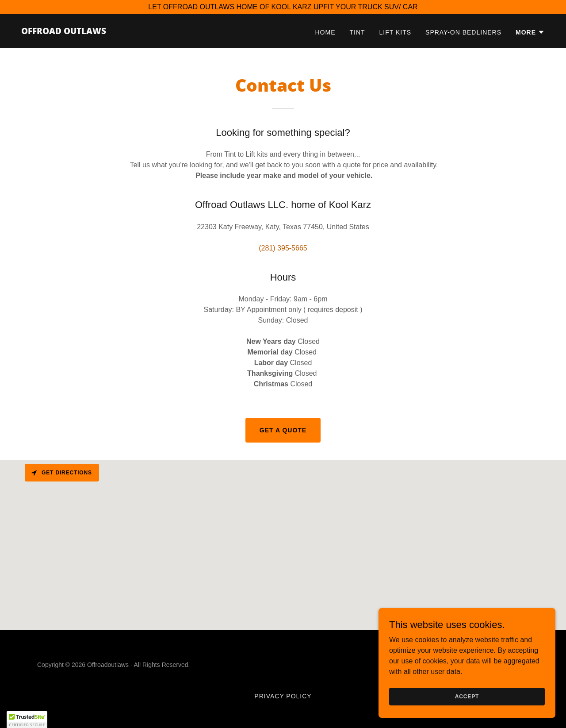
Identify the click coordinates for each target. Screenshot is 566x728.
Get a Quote (283, 430)
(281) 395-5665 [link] (283, 248)
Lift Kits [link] (395, 32)
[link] (64, 32)
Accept (467, 696)
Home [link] (325, 32)
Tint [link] (357, 32)
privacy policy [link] (283, 696)
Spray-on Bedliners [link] (463, 32)
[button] (530, 32)
